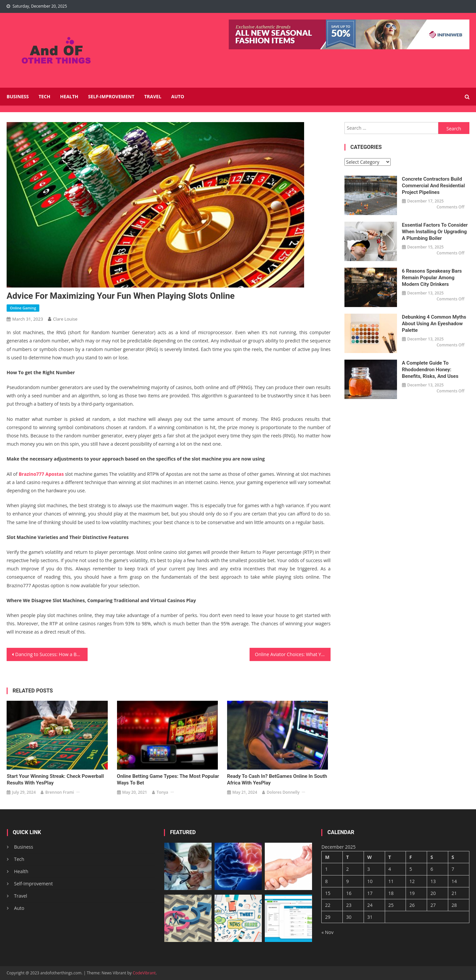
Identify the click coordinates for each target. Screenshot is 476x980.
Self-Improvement (111, 96)
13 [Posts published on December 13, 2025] (433, 881)
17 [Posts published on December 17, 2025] (370, 893)
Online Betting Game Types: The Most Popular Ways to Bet (168, 779)
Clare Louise (65, 319)
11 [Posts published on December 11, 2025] (391, 881)
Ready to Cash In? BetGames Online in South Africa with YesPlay (277, 779)
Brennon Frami (60, 792)
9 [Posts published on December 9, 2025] (347, 881)
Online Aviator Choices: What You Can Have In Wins (293, 654)
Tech (45, 96)
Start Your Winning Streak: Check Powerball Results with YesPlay (55, 779)
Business (18, 96)
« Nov (327, 932)
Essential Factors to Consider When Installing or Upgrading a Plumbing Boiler (435, 232)
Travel (153, 96)
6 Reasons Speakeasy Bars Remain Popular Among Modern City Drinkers (432, 278)
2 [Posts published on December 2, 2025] (347, 869)
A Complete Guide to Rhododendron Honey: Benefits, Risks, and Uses (430, 370)
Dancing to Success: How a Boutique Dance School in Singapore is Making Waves (51, 654)
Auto (178, 96)
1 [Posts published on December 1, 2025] (326, 869)
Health (69, 96)
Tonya (162, 792)
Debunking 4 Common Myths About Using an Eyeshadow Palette (434, 324)
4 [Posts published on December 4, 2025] (390, 869)
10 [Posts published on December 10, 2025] (370, 881)
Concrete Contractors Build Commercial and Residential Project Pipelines (433, 186)
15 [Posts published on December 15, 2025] (328, 893)
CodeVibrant (144, 973)
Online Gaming (23, 308)
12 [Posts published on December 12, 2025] (412, 881)
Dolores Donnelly (283, 792)
